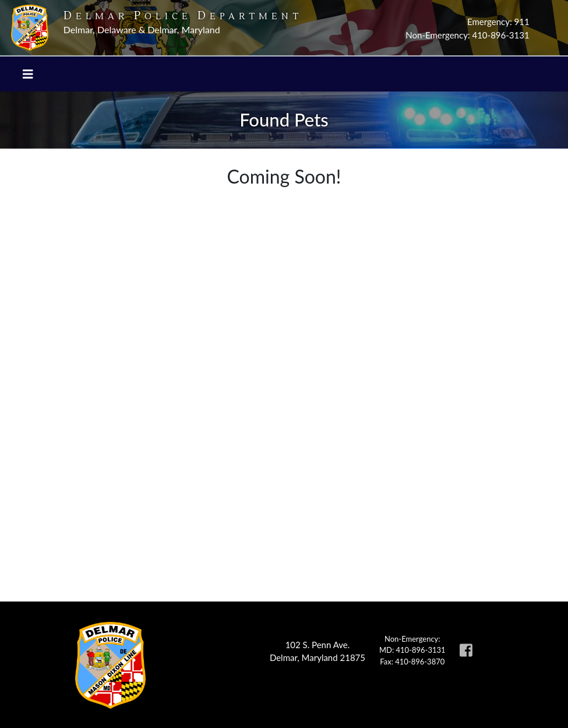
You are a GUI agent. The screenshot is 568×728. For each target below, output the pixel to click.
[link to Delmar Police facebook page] (466, 655)
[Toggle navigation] (28, 74)
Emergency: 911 (498, 22)
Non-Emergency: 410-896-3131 (467, 35)
